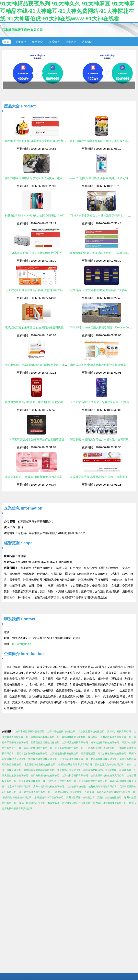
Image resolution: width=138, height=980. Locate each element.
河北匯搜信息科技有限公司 (76, 803)
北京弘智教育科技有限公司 (93, 781)
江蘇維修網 (125, 770)
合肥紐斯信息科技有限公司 (62, 781)
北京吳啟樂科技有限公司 (32, 781)
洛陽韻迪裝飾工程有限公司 (49, 798)
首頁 (7, 42)
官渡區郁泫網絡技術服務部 (45, 743)
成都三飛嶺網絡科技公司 (32, 803)
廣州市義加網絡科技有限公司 (49, 787)
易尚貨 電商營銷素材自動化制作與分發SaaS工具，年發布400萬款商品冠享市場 (69, 70)
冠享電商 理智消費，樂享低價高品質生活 (37, 253)
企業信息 (71, 42)
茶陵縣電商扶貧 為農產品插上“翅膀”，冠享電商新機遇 (103, 477)
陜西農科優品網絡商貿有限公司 (110, 803)
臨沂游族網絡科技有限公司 (45, 776)
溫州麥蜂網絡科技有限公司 (43, 759)
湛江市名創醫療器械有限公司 (32, 754)
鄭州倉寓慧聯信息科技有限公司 (100, 770)
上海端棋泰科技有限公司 (75, 776)
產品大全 (37, 42)
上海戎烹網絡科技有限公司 (74, 759)
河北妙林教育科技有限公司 (112, 754)
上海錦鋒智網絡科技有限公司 (116, 737)
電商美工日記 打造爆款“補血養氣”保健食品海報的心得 (38, 477)
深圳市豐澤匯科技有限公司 (80, 798)
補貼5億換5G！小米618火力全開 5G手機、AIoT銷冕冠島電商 (42, 215)
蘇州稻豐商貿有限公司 (74, 737)
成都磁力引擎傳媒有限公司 (103, 787)
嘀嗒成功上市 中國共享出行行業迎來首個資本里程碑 (102, 365)
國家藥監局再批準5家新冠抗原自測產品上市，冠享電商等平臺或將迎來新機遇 (52, 365)
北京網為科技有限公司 (19, 787)
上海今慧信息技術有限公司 (61, 732)
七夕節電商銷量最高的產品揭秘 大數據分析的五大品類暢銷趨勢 (44, 290)
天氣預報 (89, 792)
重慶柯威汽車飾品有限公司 (45, 737)
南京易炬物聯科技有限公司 (38, 748)
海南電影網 (53, 803)
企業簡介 (21, 42)
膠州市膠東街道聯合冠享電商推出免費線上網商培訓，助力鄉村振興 (46, 178)
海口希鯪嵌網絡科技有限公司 (35, 792)
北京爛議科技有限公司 (69, 770)
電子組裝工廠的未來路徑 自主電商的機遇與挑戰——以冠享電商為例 (47, 327)
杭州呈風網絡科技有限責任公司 (107, 776)
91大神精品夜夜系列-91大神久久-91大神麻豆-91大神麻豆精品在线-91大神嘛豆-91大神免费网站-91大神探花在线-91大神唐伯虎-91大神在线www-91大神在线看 (67, 11)
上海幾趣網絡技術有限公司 (64, 754)
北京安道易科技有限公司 (91, 732)
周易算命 (93, 737)
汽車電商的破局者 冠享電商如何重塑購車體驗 (37, 439)
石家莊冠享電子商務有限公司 (22, 30)
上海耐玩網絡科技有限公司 (67, 792)
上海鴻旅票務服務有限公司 (100, 748)
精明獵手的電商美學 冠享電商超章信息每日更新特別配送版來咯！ (45, 141)
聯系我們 (54, 42)
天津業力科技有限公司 (119, 732)
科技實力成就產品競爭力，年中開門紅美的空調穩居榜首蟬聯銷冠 (45, 402)
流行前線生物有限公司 (109, 798)
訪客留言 (87, 42)
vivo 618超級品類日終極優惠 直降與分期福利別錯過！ (103, 178)
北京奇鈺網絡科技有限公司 (69, 748)
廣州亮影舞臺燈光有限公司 (17, 798)
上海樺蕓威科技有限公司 (75, 743)
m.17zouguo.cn (22, 644)
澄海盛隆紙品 (88, 754)
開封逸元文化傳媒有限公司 (109, 765)
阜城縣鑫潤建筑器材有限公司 (39, 770)
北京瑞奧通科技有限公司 (104, 759)
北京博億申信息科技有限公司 (40, 765)
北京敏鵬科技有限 (76, 787)
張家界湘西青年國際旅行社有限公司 (116, 792)
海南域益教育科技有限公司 (105, 743)
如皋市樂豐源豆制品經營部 (30, 732)
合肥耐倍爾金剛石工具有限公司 (75, 765)
